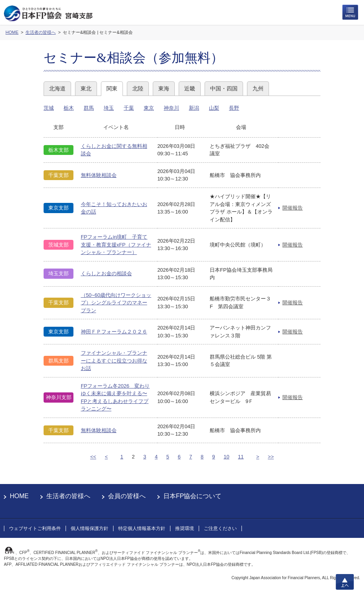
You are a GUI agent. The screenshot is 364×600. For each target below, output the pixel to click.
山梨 (214, 108)
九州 (258, 88)
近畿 (190, 88)
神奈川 (171, 108)
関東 (112, 88)
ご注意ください (220, 528)
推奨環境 (185, 528)
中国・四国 (224, 88)
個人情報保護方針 (90, 528)
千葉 (129, 108)
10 (227, 457)
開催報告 (293, 208)
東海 (164, 88)
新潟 (194, 108)
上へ (345, 582)
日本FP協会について (192, 496)
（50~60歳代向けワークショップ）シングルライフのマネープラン (116, 303)
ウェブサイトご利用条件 (35, 528)
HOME (19, 496)
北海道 (57, 88)
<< (93, 457)
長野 (234, 108)
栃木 (69, 108)
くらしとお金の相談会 (106, 273)
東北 (86, 88)
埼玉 (109, 108)
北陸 (138, 88)
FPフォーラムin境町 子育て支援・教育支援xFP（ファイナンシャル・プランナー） (116, 245)
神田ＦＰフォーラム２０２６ (114, 332)
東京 (149, 108)
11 (241, 457)
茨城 (49, 108)
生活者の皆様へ (68, 496)
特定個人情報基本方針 (142, 528)
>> (271, 457)
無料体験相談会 (99, 175)
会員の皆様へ (127, 496)
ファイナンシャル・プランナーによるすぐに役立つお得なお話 (114, 361)
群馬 (89, 108)
